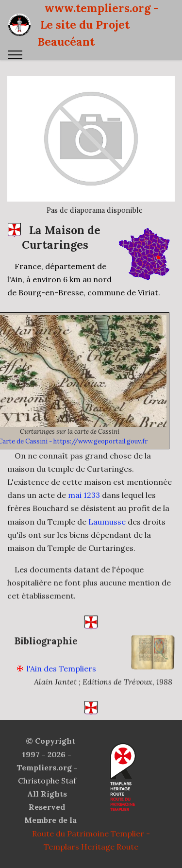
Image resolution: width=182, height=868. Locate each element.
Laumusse (107, 522)
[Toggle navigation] (15, 55)
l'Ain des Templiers (61, 677)
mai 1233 (84, 495)
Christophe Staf (47, 781)
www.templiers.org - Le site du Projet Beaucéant (98, 25)
